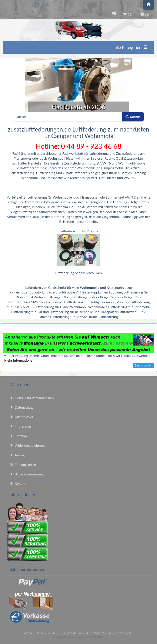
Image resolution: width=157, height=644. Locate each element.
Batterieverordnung (27, 474)
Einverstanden (143, 365)
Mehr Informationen (19, 360)
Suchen (133, 117)
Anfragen (19, 455)
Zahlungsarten (23, 464)
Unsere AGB (21, 417)
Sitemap (18, 436)
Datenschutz (21, 407)
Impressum (20, 426)
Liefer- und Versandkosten (32, 398)
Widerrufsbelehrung (27, 445)
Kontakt (18, 483)
